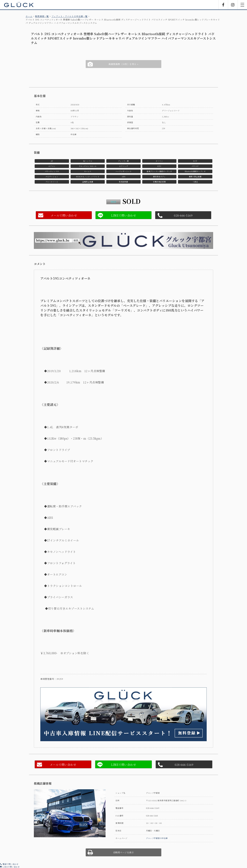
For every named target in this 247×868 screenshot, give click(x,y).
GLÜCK (19, 5)
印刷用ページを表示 (124, 852)
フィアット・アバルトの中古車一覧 (70, 16)
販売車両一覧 (42, 16)
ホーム (29, 16)
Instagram (233, 5)
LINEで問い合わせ (10, 867)
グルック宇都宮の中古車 (157, 838)
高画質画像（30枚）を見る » (123, 64)
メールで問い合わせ (64, 215)
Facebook (223, 5)
